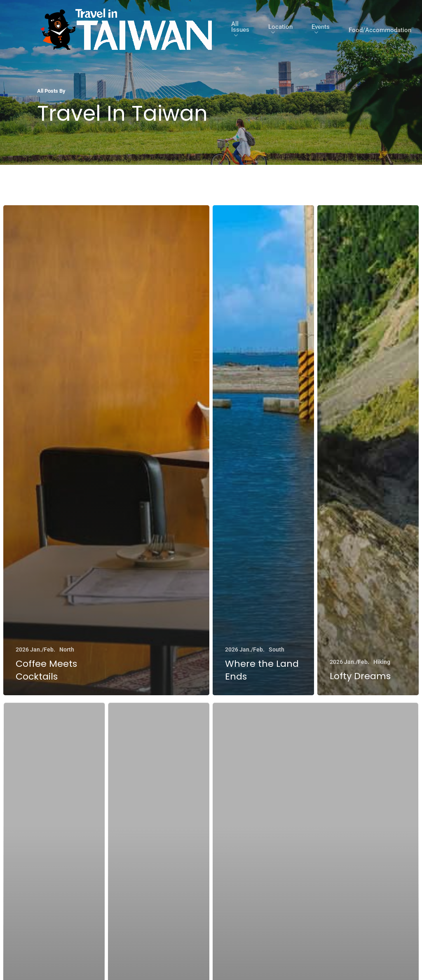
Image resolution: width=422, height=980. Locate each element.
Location (280, 30)
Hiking (382, 666)
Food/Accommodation (380, 30)
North (67, 650)
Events (321, 30)
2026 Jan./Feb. (35, 650)
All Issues (240, 30)
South (277, 650)
